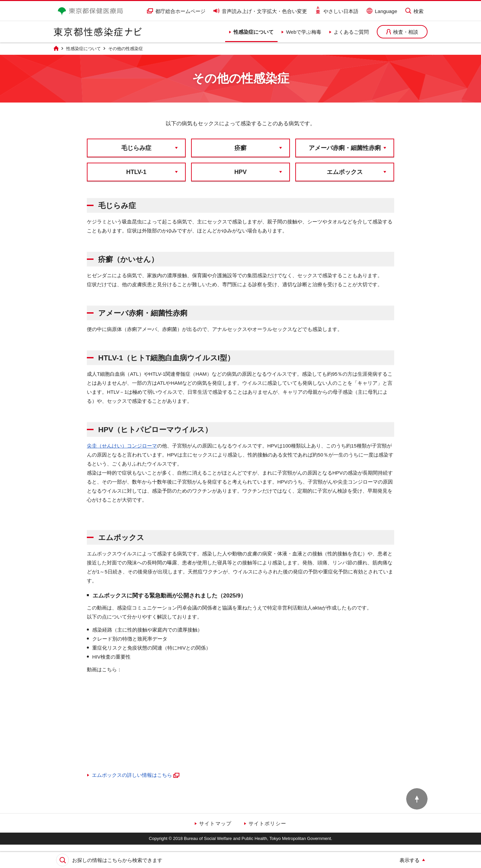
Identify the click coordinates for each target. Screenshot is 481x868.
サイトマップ (215, 823)
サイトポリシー (267, 823)
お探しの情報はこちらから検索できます (117, 860)
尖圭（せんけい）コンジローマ (122, 446)
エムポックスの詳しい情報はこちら (136, 775)
